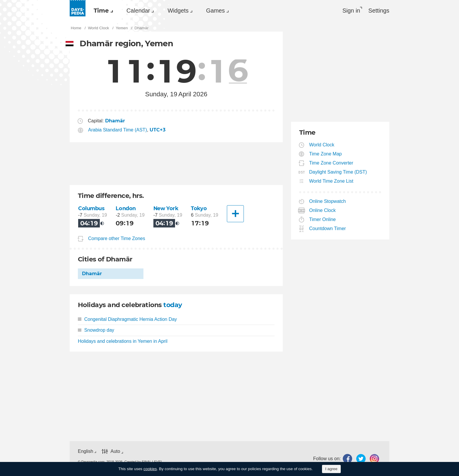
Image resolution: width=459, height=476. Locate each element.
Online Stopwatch (328, 201)
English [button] (85, 451)
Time (101, 11)
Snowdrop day (96, 330)
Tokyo (199, 208)
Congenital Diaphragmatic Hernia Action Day (127, 319)
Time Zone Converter (331, 163)
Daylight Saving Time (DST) (338, 172)
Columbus (91, 208)
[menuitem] (102, 11)
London (126, 208)
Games (215, 11)
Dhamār (92, 274)
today (173, 305)
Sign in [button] (351, 11)
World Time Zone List (331, 181)
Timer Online (323, 219)
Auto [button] (115, 452)
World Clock (322, 145)
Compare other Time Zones (117, 238)
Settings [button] (379, 11)
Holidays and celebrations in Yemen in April (123, 341)
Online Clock (323, 210)
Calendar (138, 11)
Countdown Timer (328, 228)
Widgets (178, 11)
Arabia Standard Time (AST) (118, 130)
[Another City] (235, 214)
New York (166, 208)
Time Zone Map (326, 154)
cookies (150, 469)
